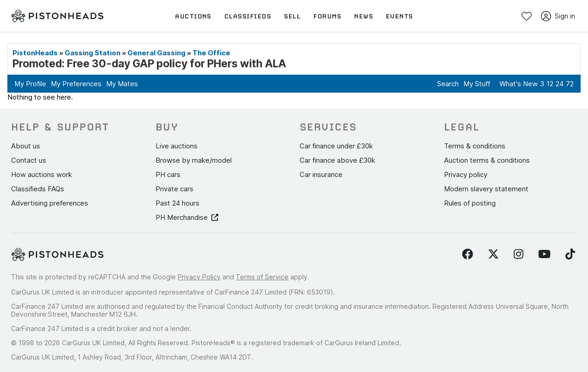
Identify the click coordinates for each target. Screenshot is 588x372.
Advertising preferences (50, 203)
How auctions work (42, 174)
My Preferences (76, 84)
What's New (519, 84)
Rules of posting (470, 203)
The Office (211, 53)
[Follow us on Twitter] (493, 254)
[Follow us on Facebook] (468, 254)
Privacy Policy (199, 277)
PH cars (168, 174)
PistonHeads (35, 53)
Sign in (558, 16)
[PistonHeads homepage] (57, 16)
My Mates (122, 84)
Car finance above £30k (337, 160)
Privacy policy (466, 174)
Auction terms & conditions (487, 160)
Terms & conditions (475, 146)
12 (550, 84)
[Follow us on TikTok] (570, 254)
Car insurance (321, 174)
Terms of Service (262, 277)
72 (570, 84)
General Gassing (156, 53)
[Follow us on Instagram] (519, 254)
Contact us (29, 160)
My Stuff (477, 84)
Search (448, 84)
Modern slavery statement (486, 189)
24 (560, 84)
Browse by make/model (194, 160)
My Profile (30, 84)
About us (26, 146)
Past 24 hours (177, 203)
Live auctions (177, 146)
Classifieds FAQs (38, 189)
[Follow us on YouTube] (544, 254)
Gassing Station (93, 53)
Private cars (174, 189)
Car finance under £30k (336, 146)
